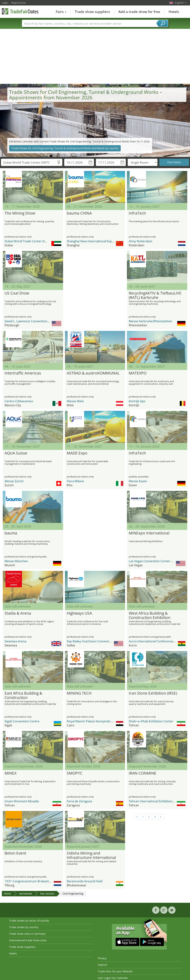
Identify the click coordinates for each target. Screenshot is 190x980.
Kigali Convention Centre (22, 721)
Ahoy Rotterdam (141, 241)
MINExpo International (149, 533)
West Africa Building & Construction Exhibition (150, 616)
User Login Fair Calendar (113, 978)
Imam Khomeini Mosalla (22, 801)
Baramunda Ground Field (85, 881)
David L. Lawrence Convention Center (31, 321)
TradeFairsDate (20, 11)
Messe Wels (75, 401)
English (181, 3)
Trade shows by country (24, 927)
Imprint (102, 965)
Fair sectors (47, 894)
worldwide (26, 894)
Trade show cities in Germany (27, 934)
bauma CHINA (79, 213)
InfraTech (137, 213)
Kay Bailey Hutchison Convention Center (95, 641)
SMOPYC (75, 773)
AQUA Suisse (16, 453)
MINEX (11, 773)
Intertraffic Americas (23, 373)
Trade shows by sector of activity (29, 921)
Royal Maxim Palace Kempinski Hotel (93, 721)
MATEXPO (138, 373)
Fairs (61, 12)
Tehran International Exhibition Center (156, 801)
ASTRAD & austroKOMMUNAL (93, 373)
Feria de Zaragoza (79, 801)
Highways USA (79, 613)
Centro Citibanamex (19, 401)
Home (7, 894)
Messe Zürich (14, 481)
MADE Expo (77, 453)
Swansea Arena (15, 641)
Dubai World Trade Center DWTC (28, 241)
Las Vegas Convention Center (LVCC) (155, 561)
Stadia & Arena (18, 613)
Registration (19, 3)
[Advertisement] (95, 56)
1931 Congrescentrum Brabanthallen (31, 881)
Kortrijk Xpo (137, 401)
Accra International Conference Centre (156, 641)
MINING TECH (79, 693)
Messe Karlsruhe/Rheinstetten (150, 321)
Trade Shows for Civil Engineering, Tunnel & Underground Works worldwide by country (65, 148)
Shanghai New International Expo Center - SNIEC (101, 241)
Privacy (102, 958)
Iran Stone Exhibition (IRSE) (153, 693)
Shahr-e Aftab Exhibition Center (151, 721)
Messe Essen (138, 481)
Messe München (16, 561)
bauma (11, 533)
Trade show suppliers (92, 12)
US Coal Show (17, 293)
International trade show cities (28, 940)
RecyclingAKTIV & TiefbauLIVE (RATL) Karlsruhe (155, 295)
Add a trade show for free (139, 12)
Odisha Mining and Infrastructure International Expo (91, 855)
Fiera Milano (75, 481)
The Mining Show (20, 213)
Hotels (174, 12)
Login (5, 3)
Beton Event (15, 853)
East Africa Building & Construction (23, 696)
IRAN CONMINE (143, 773)
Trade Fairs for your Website (115, 971)
